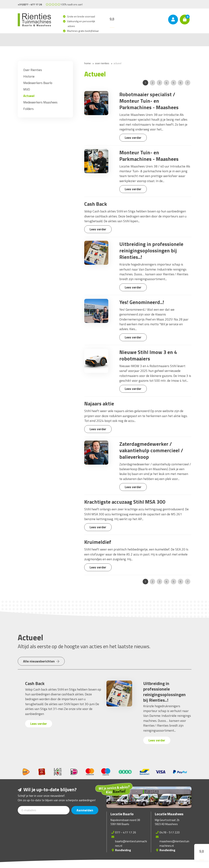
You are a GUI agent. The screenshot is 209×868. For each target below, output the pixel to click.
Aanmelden (85, 810)
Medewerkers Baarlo (38, 83)
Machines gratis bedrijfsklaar (83, 31)
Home (87, 63)
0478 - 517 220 (170, 832)
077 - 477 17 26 (126, 832)
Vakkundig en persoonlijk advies (81, 24)
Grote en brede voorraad (81, 16)
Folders (28, 109)
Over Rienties (102, 63)
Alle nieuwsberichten (42, 661)
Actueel (117, 63)
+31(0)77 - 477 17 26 (30, 4)
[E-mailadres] (44, 810)
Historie (29, 76)
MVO (27, 89)
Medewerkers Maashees (40, 102)
